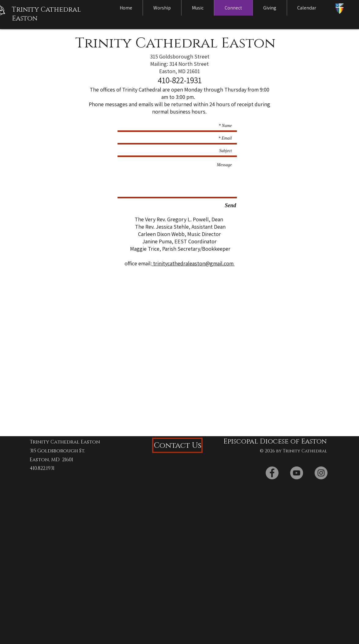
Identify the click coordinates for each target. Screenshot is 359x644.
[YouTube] (297, 473)
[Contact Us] (177, 445)
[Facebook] (272, 473)
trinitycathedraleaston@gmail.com (193, 263)
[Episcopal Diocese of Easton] (273, 442)
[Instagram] (321, 473)
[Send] (231, 206)
